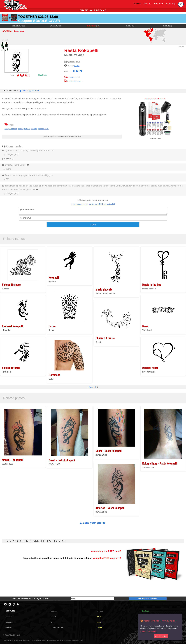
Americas (19, 31)
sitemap (9, 627)
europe (56, 26)
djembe (41, 129)
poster (99, 616)
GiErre (77, 66)
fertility (20, 129)
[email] (93, 598)
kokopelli (8, 129)
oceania (19, 26)
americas (93, 26)
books (99, 622)
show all (92, 387)
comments (71, 77)
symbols (100, 611)
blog (53, 622)
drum (46, 129)
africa (167, 26)
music (15, 129)
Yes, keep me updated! (148, 598)
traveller (27, 129)
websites (9, 622)
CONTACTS (10, 611)
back (181, 46)
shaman (34, 129)
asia (130, 26)
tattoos (54, 611)
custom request (57, 627)
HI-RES (24, 91)
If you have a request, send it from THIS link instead (93, 204)
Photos (147, 4)
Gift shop (171, 4)
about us (9, 616)
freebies (145, 611)
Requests (159, 4)
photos (54, 616)
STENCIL (34, 91)
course (99, 627)
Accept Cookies (161, 636)
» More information (148, 631)
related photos (72, 81)
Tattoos (137, 4)
